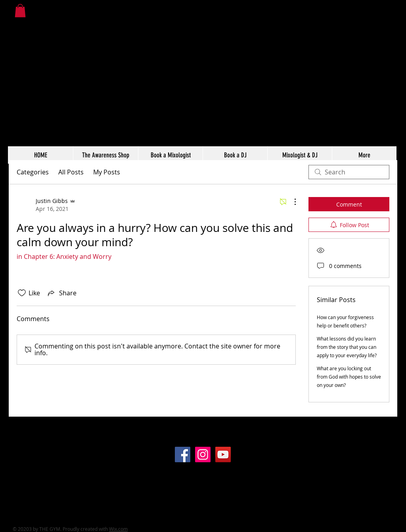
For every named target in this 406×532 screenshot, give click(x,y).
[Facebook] (183, 454)
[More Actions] (291, 202)
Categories (33, 172)
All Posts (71, 172)
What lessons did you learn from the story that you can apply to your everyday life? (347, 347)
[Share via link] (61, 293)
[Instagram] (203, 454)
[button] (20, 11)
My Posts (107, 172)
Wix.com (118, 529)
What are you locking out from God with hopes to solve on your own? (349, 377)
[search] (349, 172)
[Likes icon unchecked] (22, 293)
